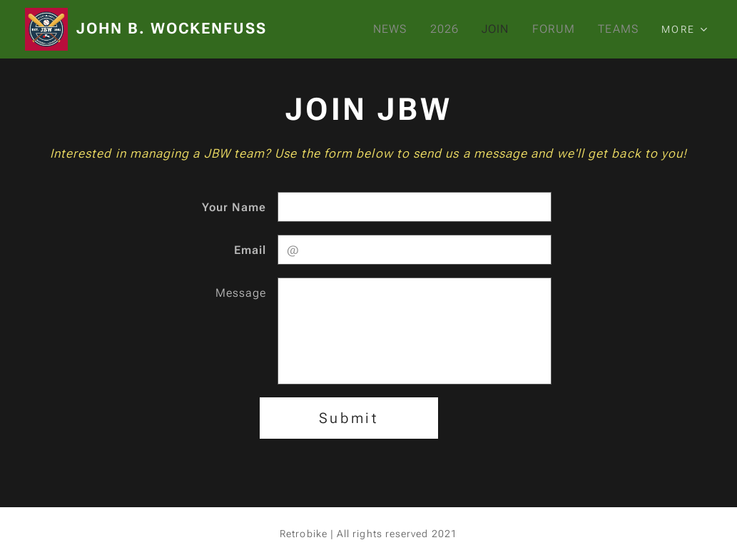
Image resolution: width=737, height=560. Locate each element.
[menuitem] (390, 29)
